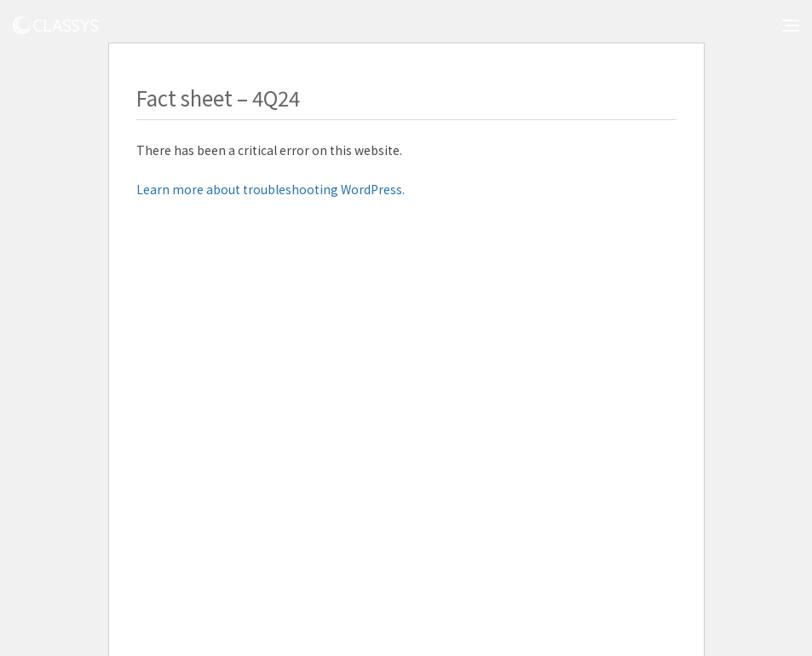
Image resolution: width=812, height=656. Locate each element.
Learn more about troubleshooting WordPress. (271, 189)
